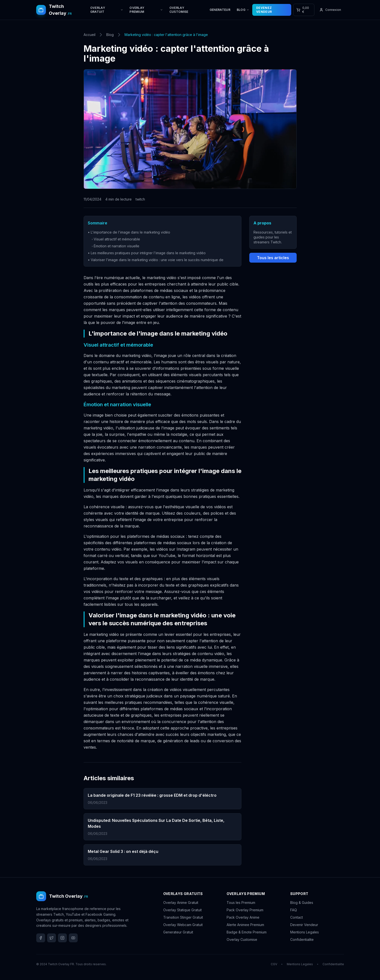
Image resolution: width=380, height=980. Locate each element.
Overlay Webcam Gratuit (183, 925)
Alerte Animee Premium (245, 925)
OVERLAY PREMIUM (146, 10)
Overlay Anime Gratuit (181, 903)
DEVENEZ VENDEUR (264, 10)
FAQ (294, 910)
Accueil (90, 35)
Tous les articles (273, 258)
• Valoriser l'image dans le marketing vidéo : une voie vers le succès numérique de (156, 260)
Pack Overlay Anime (243, 917)
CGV (274, 964)
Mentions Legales (305, 932)
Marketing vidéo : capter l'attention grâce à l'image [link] (166, 35)
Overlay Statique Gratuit (182, 910)
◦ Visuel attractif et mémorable (116, 239)
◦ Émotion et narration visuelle (116, 246)
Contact (297, 917)
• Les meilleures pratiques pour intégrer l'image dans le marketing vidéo (147, 253)
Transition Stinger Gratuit (183, 917)
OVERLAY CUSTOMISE (179, 10)
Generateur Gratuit (178, 932)
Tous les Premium (241, 903)
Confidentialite (302, 939)
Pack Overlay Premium (245, 910)
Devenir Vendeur (304, 925)
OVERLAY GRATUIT (107, 10)
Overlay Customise (242, 939)
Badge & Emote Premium (247, 932)
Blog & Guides (302, 903)
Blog (110, 35)
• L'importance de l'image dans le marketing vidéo (129, 232)
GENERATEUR (220, 10)
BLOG (243, 10)
